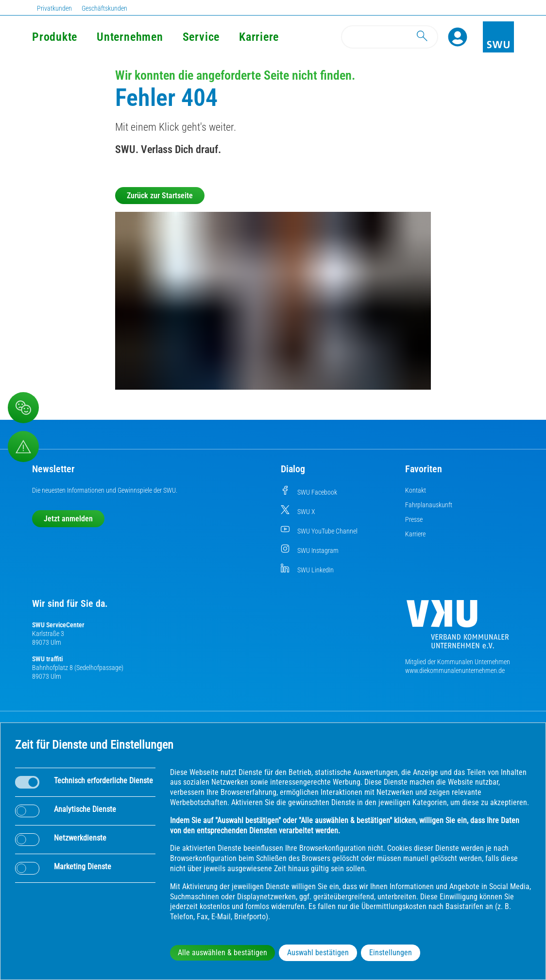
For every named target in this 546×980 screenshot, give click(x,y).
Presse (414, 519)
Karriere (259, 37)
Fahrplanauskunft (429, 505)
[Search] (390, 37)
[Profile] (458, 37)
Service (201, 37)
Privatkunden (54, 8)
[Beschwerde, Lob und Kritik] (23, 408)
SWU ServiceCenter (58, 625)
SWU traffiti (47, 659)
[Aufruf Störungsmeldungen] (23, 447)
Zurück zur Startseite (160, 196)
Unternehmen (130, 37)
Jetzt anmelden (68, 519)
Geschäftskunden (104, 8)
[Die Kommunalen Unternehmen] (458, 628)
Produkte (55, 37)
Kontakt (416, 490)
